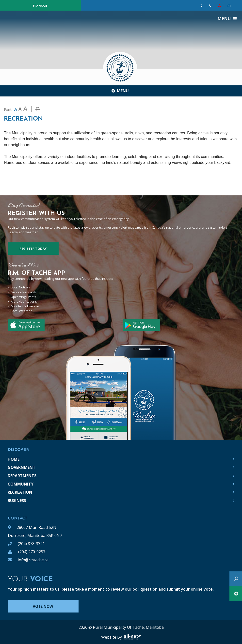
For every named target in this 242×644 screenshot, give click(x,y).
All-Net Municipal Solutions (132, 637)
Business (17, 501)
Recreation (20, 492)
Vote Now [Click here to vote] (45, 606)
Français (40, 6)
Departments (22, 476)
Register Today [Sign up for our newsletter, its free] (33, 249)
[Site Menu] (121, 91)
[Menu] (227, 18)
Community (21, 484)
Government (22, 467)
